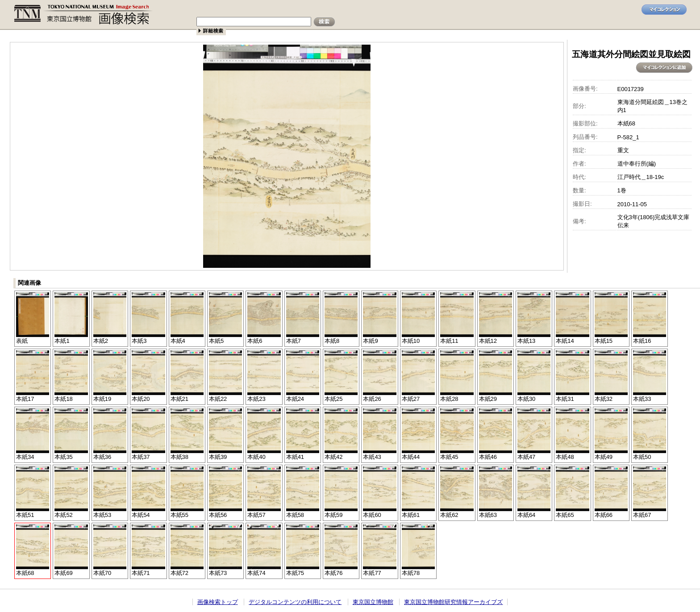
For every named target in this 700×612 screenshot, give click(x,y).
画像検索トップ (218, 602)
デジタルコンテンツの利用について (295, 602)
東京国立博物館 (373, 602)
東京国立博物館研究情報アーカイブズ (453, 602)
